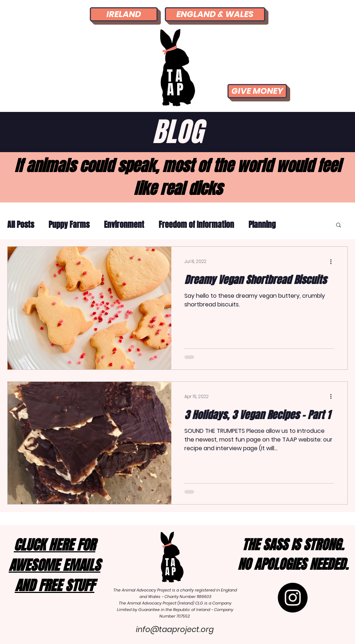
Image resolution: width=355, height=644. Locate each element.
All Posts (21, 225)
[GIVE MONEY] (257, 91)
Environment (124, 225)
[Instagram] (293, 598)
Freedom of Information (196, 225)
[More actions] (333, 262)
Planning (262, 225)
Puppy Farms (69, 225)
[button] (339, 225)
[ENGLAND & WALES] (215, 14)
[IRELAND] (124, 14)
